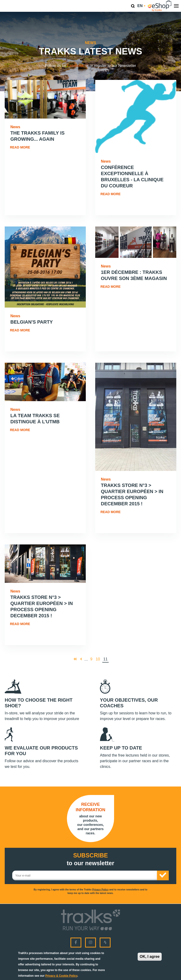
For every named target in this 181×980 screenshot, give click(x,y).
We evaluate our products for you (41, 751)
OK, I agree (150, 957)
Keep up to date (121, 748)
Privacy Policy (100, 890)
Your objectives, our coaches (129, 703)
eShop (160, 6)
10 (98, 659)
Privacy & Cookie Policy (61, 976)
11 (106, 659)
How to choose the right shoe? (39, 703)
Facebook (78, 66)
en (141, 6)
